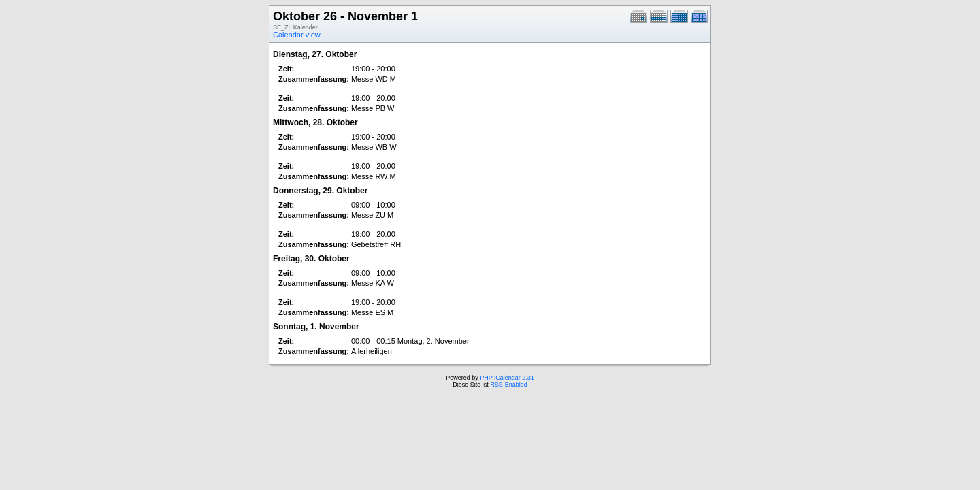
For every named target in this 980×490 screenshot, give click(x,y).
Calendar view (297, 35)
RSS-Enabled (509, 385)
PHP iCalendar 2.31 (507, 378)
